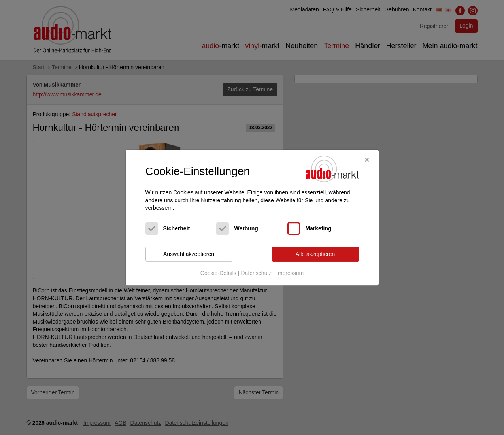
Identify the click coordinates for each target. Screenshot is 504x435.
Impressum (290, 273)
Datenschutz (256, 273)
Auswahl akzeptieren (189, 254)
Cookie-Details (218, 273)
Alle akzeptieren (315, 254)
